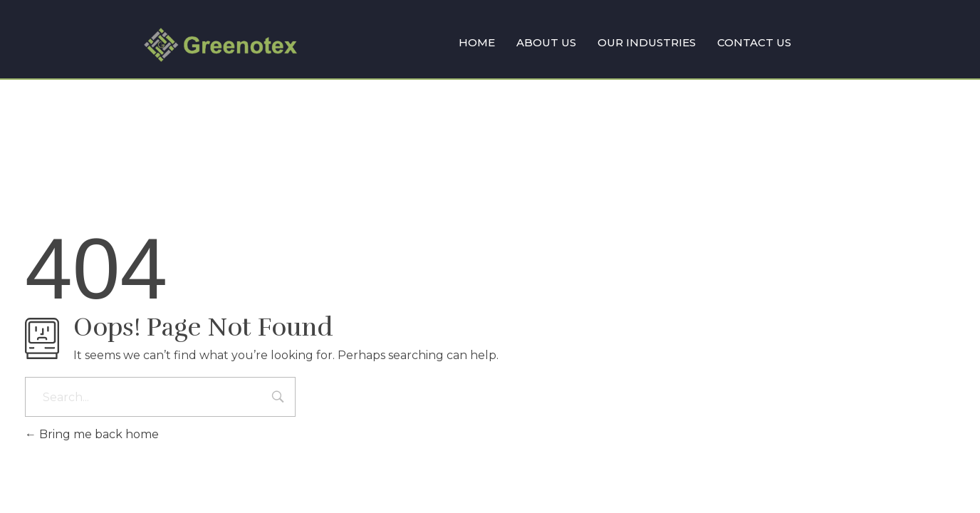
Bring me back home (92, 434)
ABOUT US (546, 42)
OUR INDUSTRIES (647, 42)
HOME (477, 42)
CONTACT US (754, 42)
